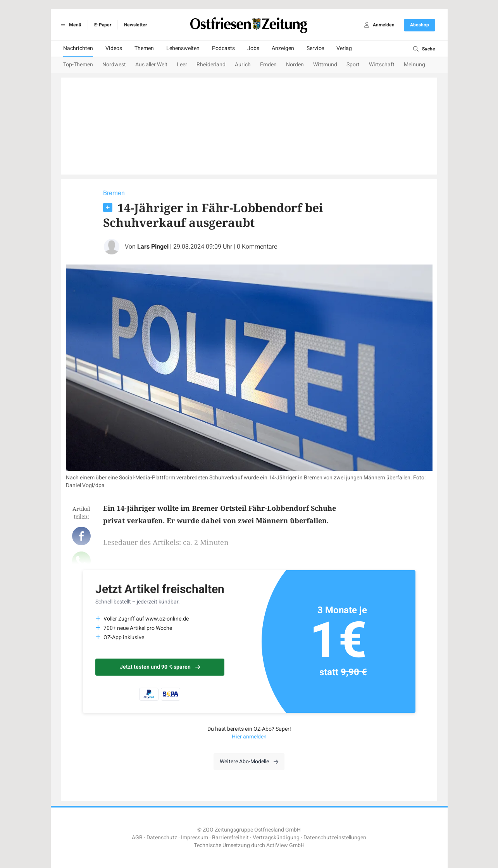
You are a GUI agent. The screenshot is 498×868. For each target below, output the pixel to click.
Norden (295, 65)
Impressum (195, 838)
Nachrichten (78, 48)
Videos (114, 48)
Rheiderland (211, 65)
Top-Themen (78, 65)
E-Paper (103, 25)
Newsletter (135, 25)
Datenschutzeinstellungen (335, 838)
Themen (144, 48)
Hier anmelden (249, 737)
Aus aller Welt (151, 65)
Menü (70, 25)
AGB (137, 838)
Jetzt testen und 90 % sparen (160, 667)
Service (315, 48)
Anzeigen (283, 48)
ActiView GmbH (285, 845)
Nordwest (114, 65)
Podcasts (223, 48)
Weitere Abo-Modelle (249, 762)
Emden (268, 65)
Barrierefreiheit (230, 838)
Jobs (253, 48)
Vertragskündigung (276, 838)
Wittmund (325, 65)
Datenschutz (162, 838)
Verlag (344, 48)
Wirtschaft (382, 65)
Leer (182, 65)
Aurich (243, 65)
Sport (353, 65)
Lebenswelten (183, 48)
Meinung (414, 65)
